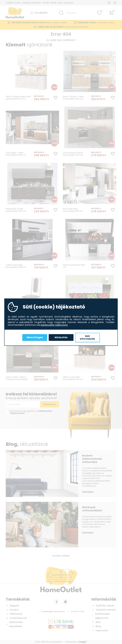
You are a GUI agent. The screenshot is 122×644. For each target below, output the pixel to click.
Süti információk (87, 337)
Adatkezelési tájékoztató (54, 325)
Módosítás (61, 337)
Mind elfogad (35, 337)
